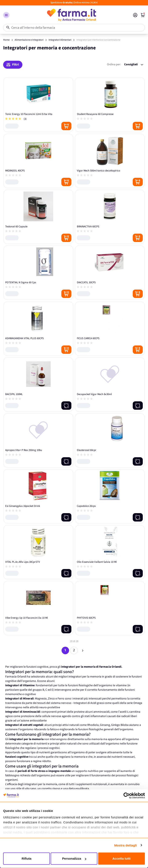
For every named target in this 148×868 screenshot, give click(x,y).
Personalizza (74, 858)
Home (6, 40)
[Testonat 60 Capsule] (38, 217)
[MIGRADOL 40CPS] (38, 161)
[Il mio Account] (135, 15)
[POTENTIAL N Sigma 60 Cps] (38, 273)
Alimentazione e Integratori (29, 40)
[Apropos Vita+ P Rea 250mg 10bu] (38, 440)
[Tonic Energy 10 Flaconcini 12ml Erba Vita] (38, 105)
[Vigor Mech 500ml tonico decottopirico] (110, 161)
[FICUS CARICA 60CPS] (110, 329)
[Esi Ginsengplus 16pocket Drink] (38, 496)
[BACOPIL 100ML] (38, 384)
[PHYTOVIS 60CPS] (110, 608)
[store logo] (71, 15)
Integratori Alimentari (60, 40)
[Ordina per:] (134, 65)
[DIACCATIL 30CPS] (110, 273)
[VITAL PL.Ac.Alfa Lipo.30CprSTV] (38, 552)
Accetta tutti (122, 858)
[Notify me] (66, 406)
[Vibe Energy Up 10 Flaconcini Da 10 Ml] (38, 608)
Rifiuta (26, 858)
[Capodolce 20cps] (110, 496)
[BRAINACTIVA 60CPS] (110, 217)
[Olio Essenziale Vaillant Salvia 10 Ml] (110, 552)
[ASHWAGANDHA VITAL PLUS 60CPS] (38, 329)
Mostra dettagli (125, 845)
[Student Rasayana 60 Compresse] (110, 105)
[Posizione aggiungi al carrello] (66, 126)
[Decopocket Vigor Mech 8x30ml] (110, 384)
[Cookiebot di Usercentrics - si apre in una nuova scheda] (127, 796)
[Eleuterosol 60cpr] (110, 440)
